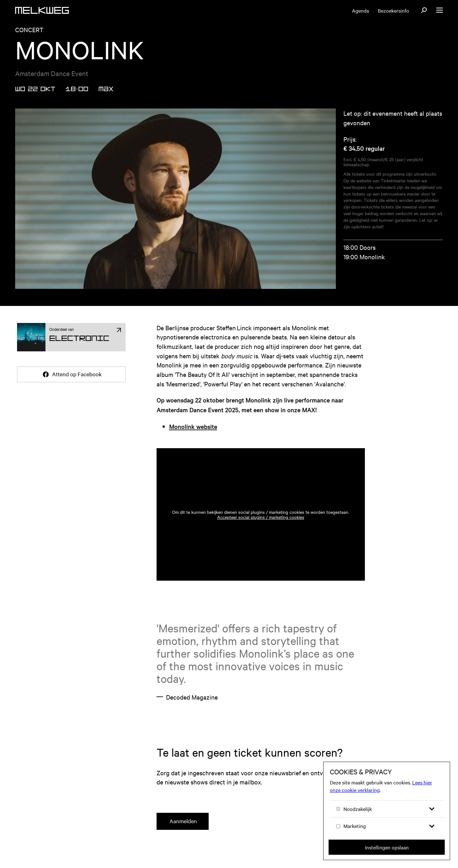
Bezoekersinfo (393, 10)
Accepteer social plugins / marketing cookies (261, 525)
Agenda (360, 10)
